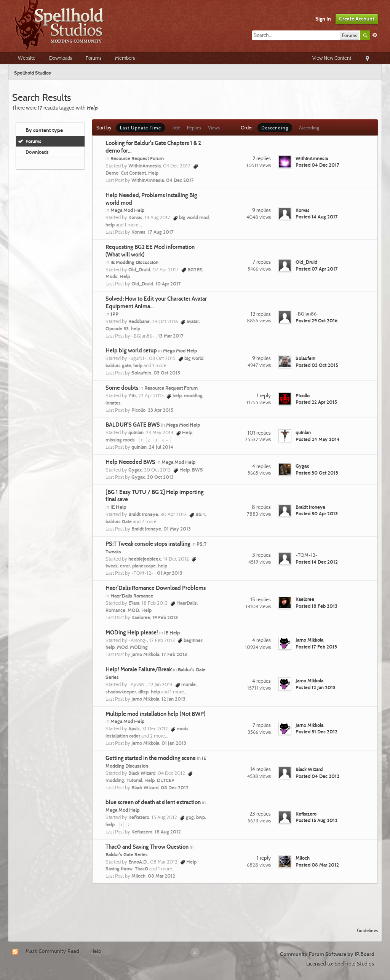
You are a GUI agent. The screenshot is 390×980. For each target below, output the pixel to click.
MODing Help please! (132, 633)
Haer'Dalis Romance (132, 596)
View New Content (332, 58)
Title (176, 128)
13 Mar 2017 (171, 336)
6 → (166, 440)
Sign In (323, 19)
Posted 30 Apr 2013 (317, 513)
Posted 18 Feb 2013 (316, 606)
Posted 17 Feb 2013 (316, 647)
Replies (194, 128)
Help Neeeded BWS (130, 462)
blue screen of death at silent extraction (153, 802)
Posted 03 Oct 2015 (317, 365)
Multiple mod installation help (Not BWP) (155, 714)
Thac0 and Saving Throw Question (147, 847)
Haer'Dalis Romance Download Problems (156, 588)
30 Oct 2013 (160, 477)
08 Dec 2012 (175, 787)
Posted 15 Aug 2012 (316, 820)
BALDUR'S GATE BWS (133, 425)
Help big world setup (131, 351)
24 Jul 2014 (161, 447)
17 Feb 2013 (174, 654)
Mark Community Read (52, 951)
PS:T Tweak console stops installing (148, 544)
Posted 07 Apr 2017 (317, 269)
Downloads (61, 58)
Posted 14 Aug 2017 (317, 217)
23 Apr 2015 (161, 410)
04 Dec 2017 (180, 180)
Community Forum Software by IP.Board (327, 954)
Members (125, 58)
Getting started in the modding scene (151, 758)
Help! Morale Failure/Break (139, 669)
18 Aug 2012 (168, 832)
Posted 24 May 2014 (318, 439)
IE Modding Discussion (134, 262)
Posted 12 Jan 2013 (316, 687)
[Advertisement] (195, 901)
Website (27, 58)
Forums (94, 58)
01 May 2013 (177, 529)
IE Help (118, 507)
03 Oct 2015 (167, 373)
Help (96, 951)
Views (214, 128)
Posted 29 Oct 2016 (316, 320)
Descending (275, 128)
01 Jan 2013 (174, 743)
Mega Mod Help (127, 210)
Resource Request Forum (137, 158)
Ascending (309, 128)
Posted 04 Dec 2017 (317, 165)
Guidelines (367, 930)
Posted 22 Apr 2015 (316, 402)
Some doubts (122, 388)
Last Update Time (141, 128)
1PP (114, 314)
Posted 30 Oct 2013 (317, 473)
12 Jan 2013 (173, 699)
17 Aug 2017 (161, 232)
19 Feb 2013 (165, 617)
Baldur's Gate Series (127, 854)
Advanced (375, 35)
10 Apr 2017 (168, 284)
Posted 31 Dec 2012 (316, 731)
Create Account (357, 19)
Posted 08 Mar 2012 (317, 865)
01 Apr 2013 (170, 573)
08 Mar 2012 (161, 876)
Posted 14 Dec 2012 (317, 562)
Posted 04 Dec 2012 (317, 776)
